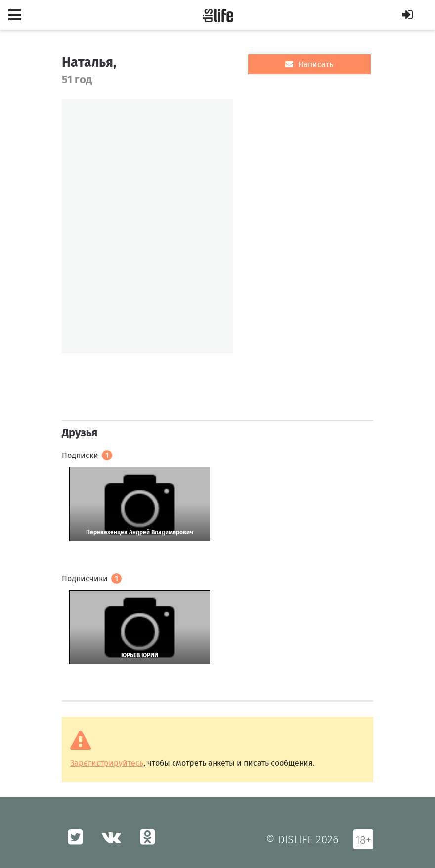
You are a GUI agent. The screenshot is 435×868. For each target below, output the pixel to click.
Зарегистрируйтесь (107, 763)
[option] (148, 226)
